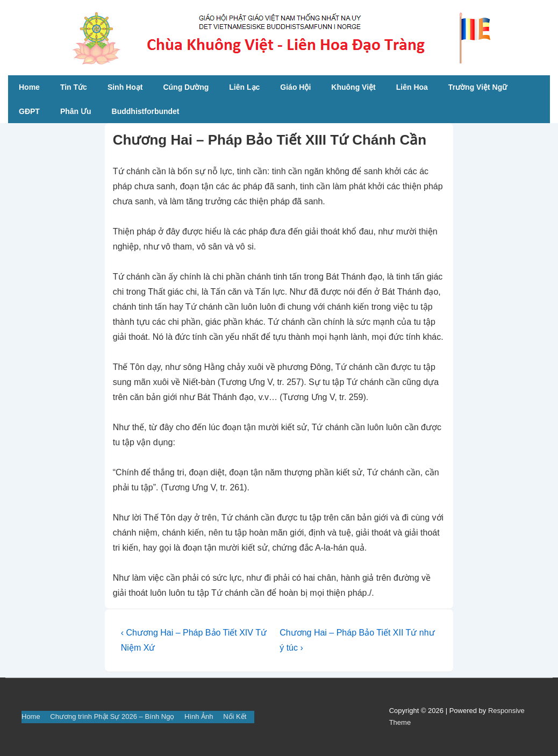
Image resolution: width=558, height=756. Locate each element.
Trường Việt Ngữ (478, 87)
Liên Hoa (412, 87)
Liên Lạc (244, 87)
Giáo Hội (295, 87)
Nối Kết (235, 716)
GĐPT (29, 111)
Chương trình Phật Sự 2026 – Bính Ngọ (112, 716)
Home (29, 87)
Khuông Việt (353, 87)
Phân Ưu (76, 111)
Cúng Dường (186, 87)
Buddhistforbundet (146, 111)
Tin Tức (74, 87)
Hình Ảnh (199, 716)
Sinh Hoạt (125, 87)
